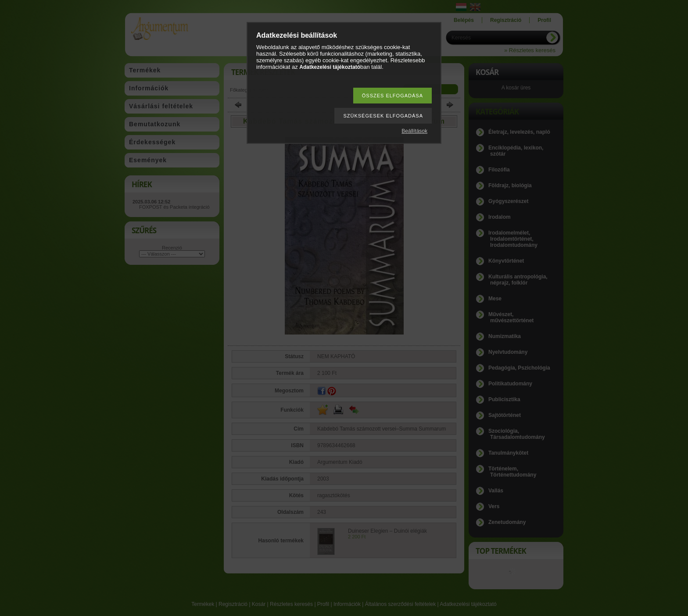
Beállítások (414, 131)
